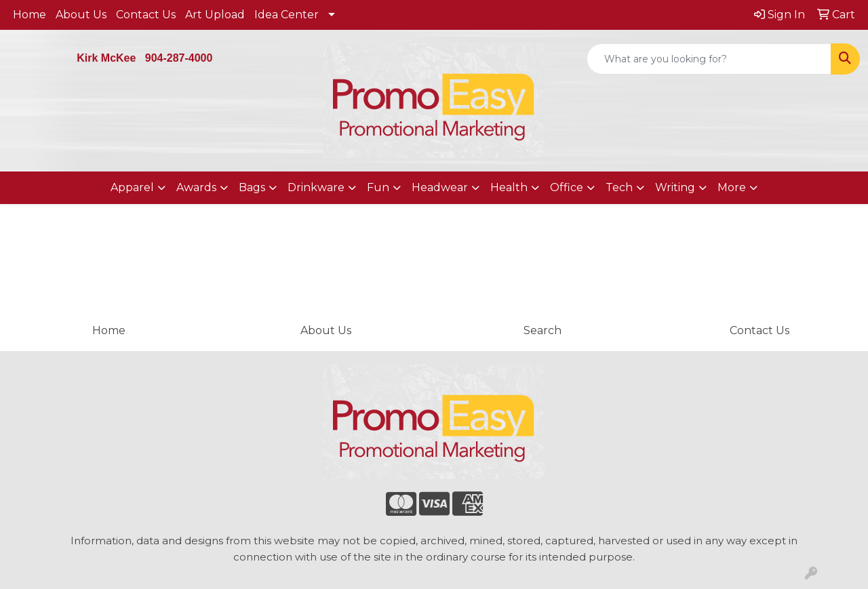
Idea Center (287, 15)
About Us (81, 15)
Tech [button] (619, 187)
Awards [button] (196, 187)
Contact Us (146, 15)
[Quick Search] (709, 59)
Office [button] (567, 187)
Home (29, 15)
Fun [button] (378, 187)
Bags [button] (252, 187)
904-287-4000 (179, 58)
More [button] (732, 187)
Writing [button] (675, 187)
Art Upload (215, 15)
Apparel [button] (132, 187)
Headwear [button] (440, 187)
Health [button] (509, 187)
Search (542, 330)
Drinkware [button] (316, 187)
